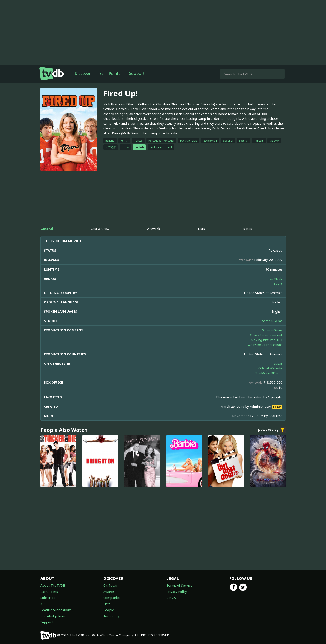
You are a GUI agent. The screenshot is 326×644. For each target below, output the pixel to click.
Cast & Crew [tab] (100, 229)
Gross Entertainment (266, 335)
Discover (83, 73)
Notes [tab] (247, 229)
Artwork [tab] (154, 229)
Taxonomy (111, 616)
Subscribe (48, 598)
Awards (109, 592)
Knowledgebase (53, 616)
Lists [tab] (201, 229)
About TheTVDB (53, 585)
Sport (278, 283)
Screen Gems (272, 321)
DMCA (171, 598)
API (43, 604)
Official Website (270, 368)
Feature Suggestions (56, 610)
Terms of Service (179, 585)
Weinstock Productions (265, 345)
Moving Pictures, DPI (267, 340)
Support (137, 73)
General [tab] (47, 229)
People (109, 610)
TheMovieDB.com (269, 373)
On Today (110, 585)
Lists (107, 604)
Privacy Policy (177, 592)
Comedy (276, 278)
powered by (272, 430)
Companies (112, 598)
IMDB (278, 363)
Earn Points (110, 73)
